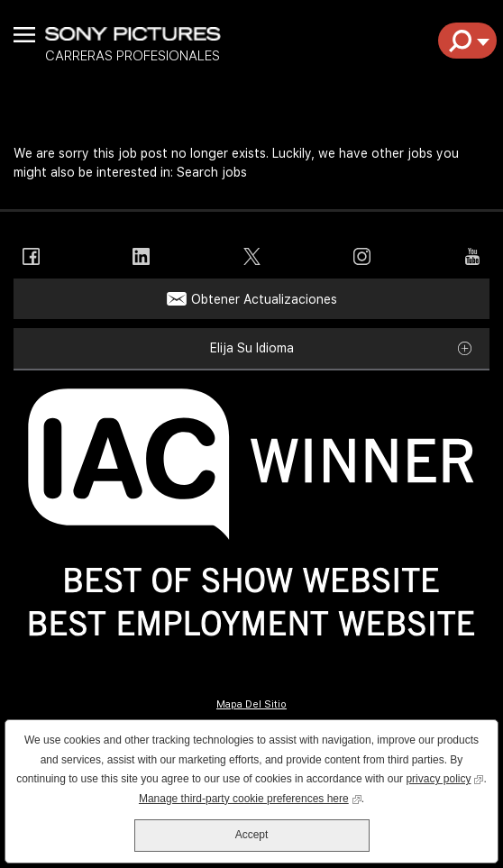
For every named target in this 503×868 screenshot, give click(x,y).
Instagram (362, 256)
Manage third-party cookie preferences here (250, 797)
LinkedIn (141, 256)
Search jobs (212, 172)
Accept (252, 835)
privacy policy (444, 777)
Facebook (31, 256)
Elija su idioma (252, 348)
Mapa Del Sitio (251, 704)
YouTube (472, 256)
